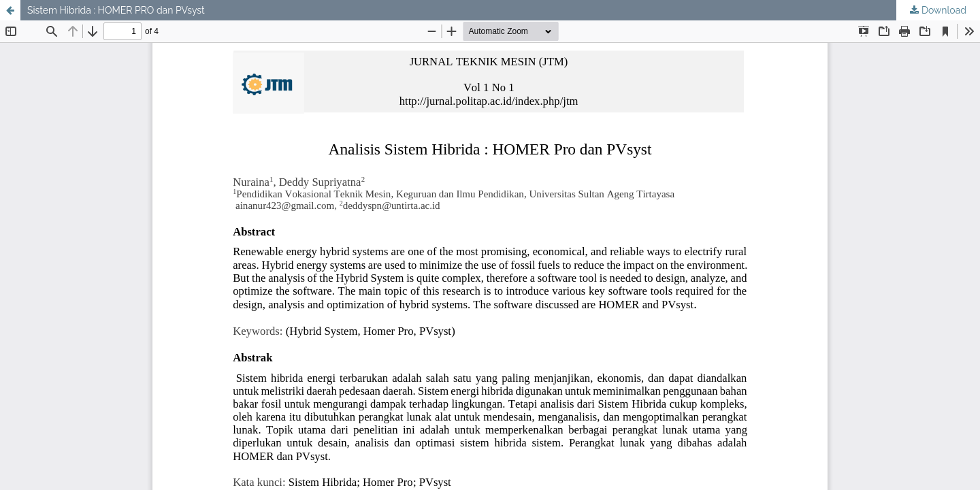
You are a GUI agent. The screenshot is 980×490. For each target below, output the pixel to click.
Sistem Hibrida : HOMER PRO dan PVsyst (116, 10)
